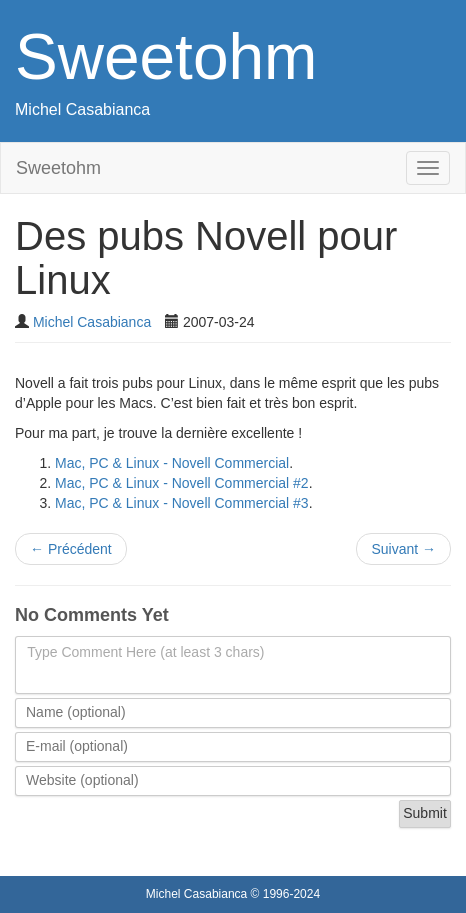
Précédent (71, 549)
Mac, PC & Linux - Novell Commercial (172, 463)
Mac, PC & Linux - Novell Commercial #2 (182, 483)
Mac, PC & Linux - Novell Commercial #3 (182, 503)
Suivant (403, 549)
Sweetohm (166, 57)
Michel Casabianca (82, 109)
